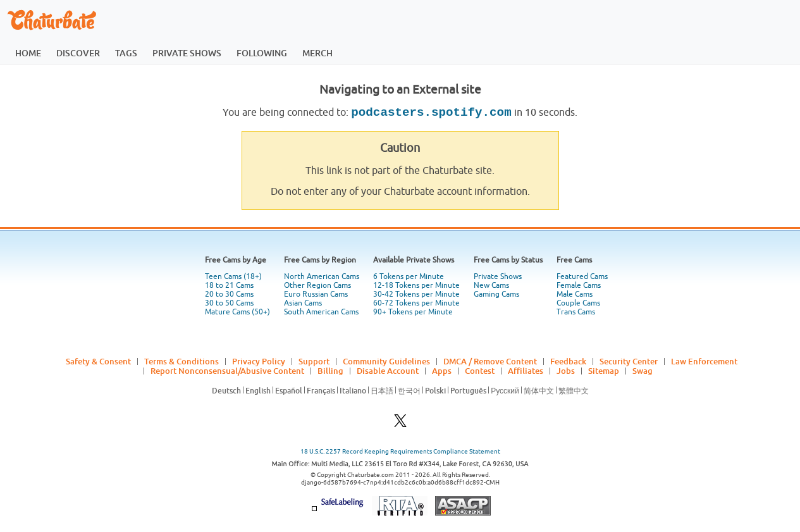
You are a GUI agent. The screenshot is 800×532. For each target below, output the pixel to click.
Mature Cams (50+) (237, 312)
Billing (330, 371)
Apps (442, 371)
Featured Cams (582, 276)
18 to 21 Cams (229, 285)
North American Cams (322, 276)
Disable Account (388, 371)
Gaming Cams (496, 294)
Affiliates (526, 371)
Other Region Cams (317, 285)
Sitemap (604, 371)
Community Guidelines (386, 361)
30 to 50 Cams (229, 303)
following (262, 53)
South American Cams (321, 312)
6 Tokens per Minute (409, 276)
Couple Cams (578, 303)
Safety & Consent (98, 361)
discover (78, 53)
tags (126, 53)
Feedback (568, 361)
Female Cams (579, 285)
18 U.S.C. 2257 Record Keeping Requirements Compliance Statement (400, 451)
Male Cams (575, 294)
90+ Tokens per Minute (413, 312)
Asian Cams (303, 303)
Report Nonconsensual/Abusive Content (227, 371)
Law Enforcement (704, 361)
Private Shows (498, 276)
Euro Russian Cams (316, 294)
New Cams (491, 285)
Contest (480, 371)
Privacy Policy (259, 361)
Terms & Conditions (182, 361)
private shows (187, 53)
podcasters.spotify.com (431, 113)
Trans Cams (576, 312)
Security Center (629, 361)
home (28, 53)
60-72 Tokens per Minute (416, 303)
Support (314, 361)
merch (317, 53)
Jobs (566, 371)
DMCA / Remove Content (490, 361)
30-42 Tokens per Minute (416, 294)
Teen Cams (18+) (233, 276)
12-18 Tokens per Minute (416, 285)
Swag (643, 371)
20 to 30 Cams (229, 294)
